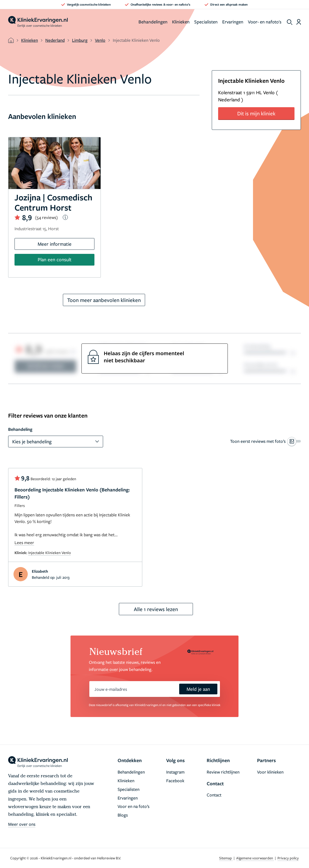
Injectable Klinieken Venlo (50, 553)
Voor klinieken (270, 772)
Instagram (175, 772)
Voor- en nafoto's (265, 22)
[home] (38, 22)
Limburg (80, 40)
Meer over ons (22, 824)
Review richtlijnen (223, 772)
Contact (214, 795)
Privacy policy (288, 858)
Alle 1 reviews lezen (156, 609)
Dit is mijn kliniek (256, 113)
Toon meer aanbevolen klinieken (104, 300)
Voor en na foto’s (134, 806)
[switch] (265, 441)
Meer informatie (55, 244)
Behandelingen (153, 22)
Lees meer (24, 542)
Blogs (123, 815)
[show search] (290, 22)
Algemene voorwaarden (255, 858)
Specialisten (206, 22)
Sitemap (226, 858)
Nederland (55, 40)
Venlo (100, 40)
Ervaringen (233, 22)
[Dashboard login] (299, 22)
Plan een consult (55, 259)
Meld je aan (198, 689)
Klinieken (181, 22)
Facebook (175, 781)
